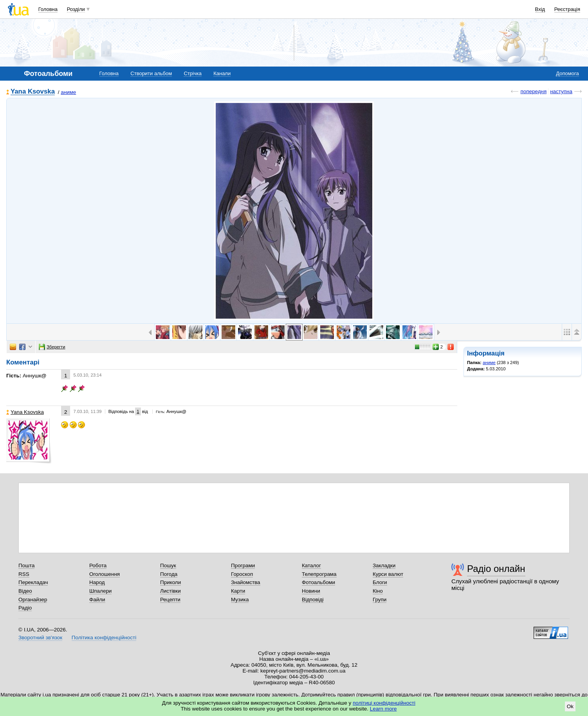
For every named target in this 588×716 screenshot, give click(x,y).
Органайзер (33, 600)
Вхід (540, 9)
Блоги (380, 582)
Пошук (168, 565)
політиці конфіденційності (384, 703)
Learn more (383, 709)
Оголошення (105, 574)
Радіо (25, 608)
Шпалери (100, 591)
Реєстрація (567, 9)
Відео (25, 591)
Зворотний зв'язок (40, 638)
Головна (48, 9)
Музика (240, 600)
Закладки (384, 565)
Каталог (311, 565)
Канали (222, 73)
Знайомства (246, 582)
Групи (380, 600)
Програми (243, 565)
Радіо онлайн (496, 569)
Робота (98, 565)
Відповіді (313, 600)
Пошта (26, 565)
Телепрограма (319, 574)
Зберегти (52, 347)
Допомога (567, 73)
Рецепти (170, 600)
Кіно (378, 591)
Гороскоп (242, 574)
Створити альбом (151, 73)
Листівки (170, 591)
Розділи (76, 9)
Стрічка (192, 73)
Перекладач (33, 582)
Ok (570, 706)
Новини (311, 591)
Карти (238, 591)
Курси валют (388, 574)
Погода (169, 574)
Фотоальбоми (318, 582)
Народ (97, 582)
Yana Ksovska (33, 92)
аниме (68, 92)
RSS (24, 574)
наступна (561, 91)
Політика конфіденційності (104, 638)
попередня (533, 91)
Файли (97, 600)
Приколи (170, 582)
